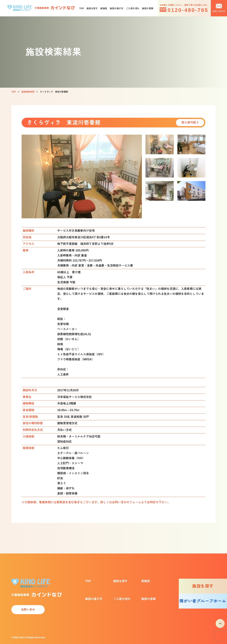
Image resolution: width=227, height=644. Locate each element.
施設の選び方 (117, 8)
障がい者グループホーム (203, 601)
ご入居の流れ (133, 8)
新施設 (104, 8)
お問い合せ (28, 610)
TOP (82, 8)
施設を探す (92, 8)
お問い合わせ (219, 11)
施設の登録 (148, 8)
